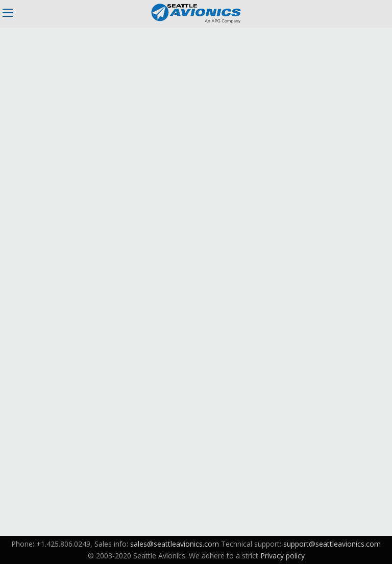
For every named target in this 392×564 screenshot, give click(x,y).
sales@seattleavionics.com (175, 544)
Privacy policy (283, 556)
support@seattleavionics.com (332, 544)
